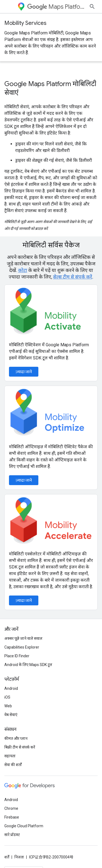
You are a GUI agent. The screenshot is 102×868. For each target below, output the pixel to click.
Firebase (12, 817)
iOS (7, 697)
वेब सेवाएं (11, 715)
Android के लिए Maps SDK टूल (28, 665)
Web (8, 706)
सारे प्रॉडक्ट (12, 835)
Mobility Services (25, 23)
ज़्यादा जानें (24, 372)
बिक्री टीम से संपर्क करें (20, 747)
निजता (19, 857)
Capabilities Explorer (22, 647)
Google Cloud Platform (24, 826)
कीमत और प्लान (16, 738)
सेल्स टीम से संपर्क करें (73, 277)
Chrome (11, 808)
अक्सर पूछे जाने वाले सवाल (23, 638)
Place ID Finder (17, 656)
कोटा (23, 270)
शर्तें (7, 857)
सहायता (10, 756)
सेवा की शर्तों (13, 765)
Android (11, 688)
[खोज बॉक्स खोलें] (92, 7)
